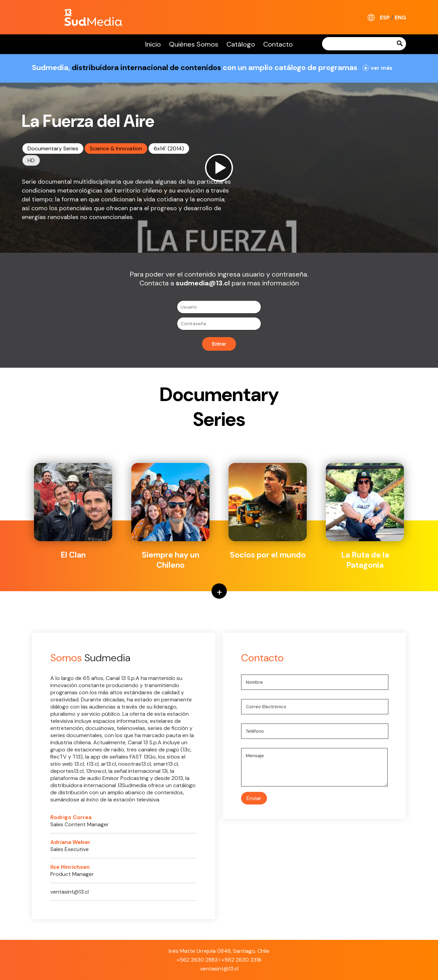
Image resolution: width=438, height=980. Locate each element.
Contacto (278, 44)
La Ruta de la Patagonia (365, 517)
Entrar (219, 344)
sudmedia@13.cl (203, 283)
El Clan (73, 511)
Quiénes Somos (194, 44)
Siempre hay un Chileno (170, 517)
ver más (377, 68)
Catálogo (241, 44)
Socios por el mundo (268, 511)
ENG (400, 18)
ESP (385, 18)
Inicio (153, 44)
